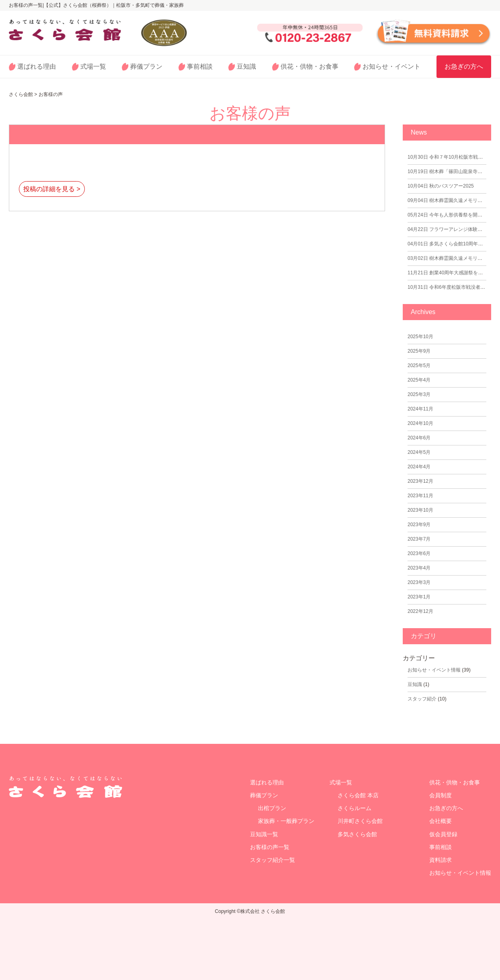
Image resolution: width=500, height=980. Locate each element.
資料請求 (441, 860)
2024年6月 (419, 438)
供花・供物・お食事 (309, 66)
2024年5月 (419, 452)
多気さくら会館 (357, 834)
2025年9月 (419, 351)
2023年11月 (420, 496)
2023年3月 (419, 582)
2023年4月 (419, 568)
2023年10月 (420, 510)
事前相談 (200, 66)
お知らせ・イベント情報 (434, 670)
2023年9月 (419, 525)
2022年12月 (420, 611)
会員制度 (441, 795)
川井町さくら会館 (360, 821)
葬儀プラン (146, 66)
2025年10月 (420, 337)
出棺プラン (272, 808)
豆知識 (246, 66)
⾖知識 (415, 684)
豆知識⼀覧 (264, 834)
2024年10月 (420, 423)
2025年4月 (419, 380)
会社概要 (441, 821)
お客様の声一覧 (270, 847)
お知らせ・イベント (391, 66)
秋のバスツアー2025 (441, 186)
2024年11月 (420, 409)
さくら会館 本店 (358, 795)
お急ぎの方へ (464, 66)
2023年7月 (419, 539)
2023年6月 (419, 553)
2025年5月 (419, 365)
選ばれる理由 (37, 66)
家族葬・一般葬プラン (286, 821)
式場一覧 (93, 66)
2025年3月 (419, 394)
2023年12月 (420, 481)
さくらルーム (355, 808)
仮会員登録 (443, 834)
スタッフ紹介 (422, 699)
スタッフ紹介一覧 (273, 860)
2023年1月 (419, 597)
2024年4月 (419, 467)
